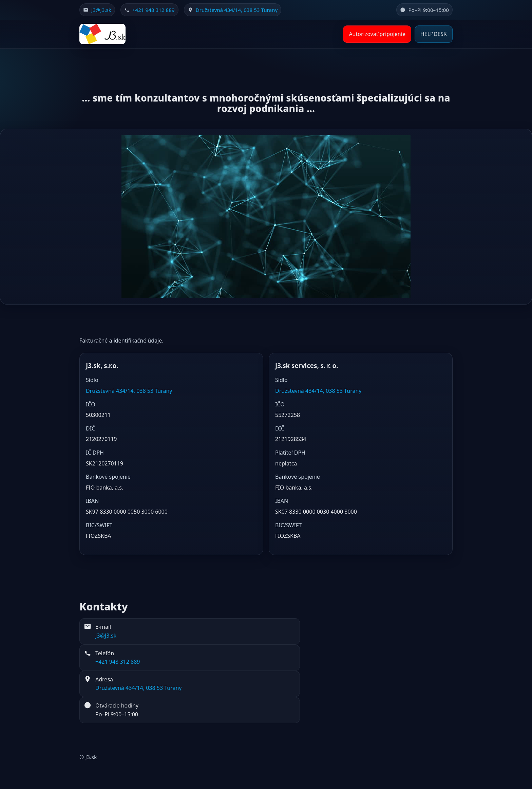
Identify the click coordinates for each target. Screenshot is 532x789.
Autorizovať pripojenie (377, 34)
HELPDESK (434, 34)
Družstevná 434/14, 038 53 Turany (237, 10)
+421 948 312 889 (154, 10)
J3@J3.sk (101, 10)
